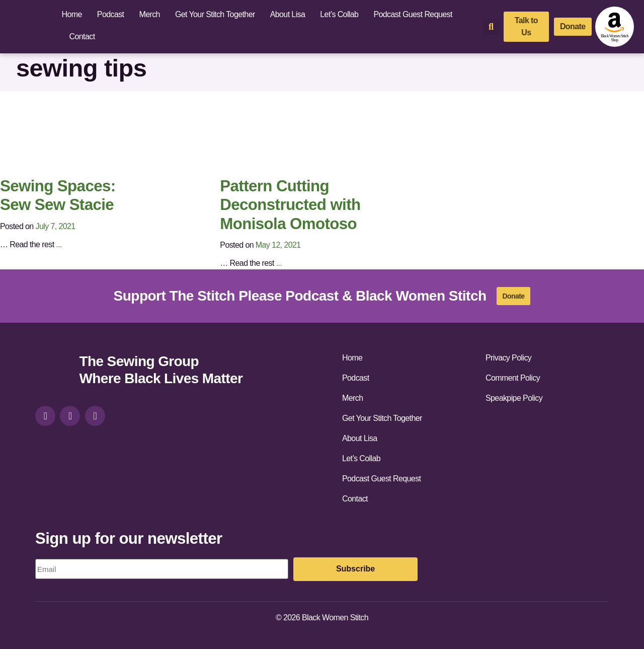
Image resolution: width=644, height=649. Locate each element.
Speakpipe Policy (514, 398)
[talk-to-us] (526, 27)
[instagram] (45, 416)
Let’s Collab (339, 14)
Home (72, 14)
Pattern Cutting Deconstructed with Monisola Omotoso (290, 205)
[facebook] (70, 416)
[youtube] (95, 416)
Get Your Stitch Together (215, 14)
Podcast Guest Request (413, 14)
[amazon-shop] (615, 27)
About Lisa (288, 14)
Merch (149, 14)
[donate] (573, 27)
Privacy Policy (508, 358)
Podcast (111, 14)
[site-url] (53, 371)
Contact (82, 37)
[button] (491, 27)
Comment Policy (513, 378)
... (59, 244)
